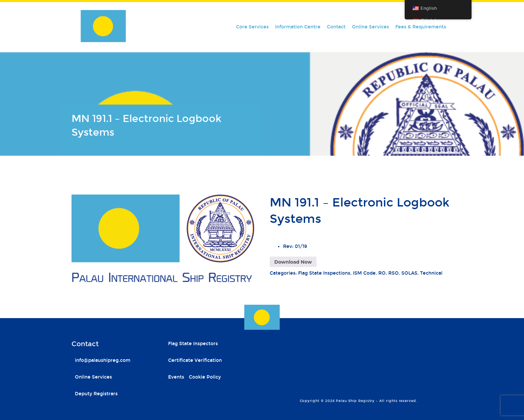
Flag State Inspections (324, 273)
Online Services (370, 27)
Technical (431, 273)
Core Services (252, 27)
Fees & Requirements (421, 27)
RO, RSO (388, 273)
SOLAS (409, 273)
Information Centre (298, 27)
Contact (336, 27)
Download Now (293, 262)
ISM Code (364, 273)
